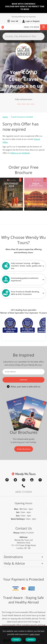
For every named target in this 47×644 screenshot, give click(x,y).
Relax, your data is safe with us (26, 387)
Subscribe (23, 380)
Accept (16, 640)
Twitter (15, 480)
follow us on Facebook (20, 153)
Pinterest (40, 480)
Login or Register (31, 21)
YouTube (32, 480)
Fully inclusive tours (23, 99)
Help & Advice (14, 563)
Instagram (24, 480)
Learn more (35, 634)
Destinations (13, 557)
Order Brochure (24, 449)
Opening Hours (23, 503)
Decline (31, 640)
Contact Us (24, 528)
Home (5, 117)
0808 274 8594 (31, 27)
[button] (44, 27)
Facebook (7, 480)
